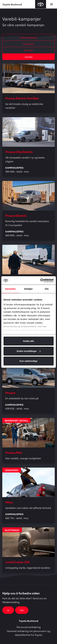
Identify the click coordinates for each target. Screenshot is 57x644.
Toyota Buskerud (12, 4)
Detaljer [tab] (29, 289)
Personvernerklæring (29, 627)
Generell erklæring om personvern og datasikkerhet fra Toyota (28, 633)
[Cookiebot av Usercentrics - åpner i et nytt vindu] (41, 280)
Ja (8, 610)
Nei (22, 610)
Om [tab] (47, 289)
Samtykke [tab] (10, 289)
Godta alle (28, 341)
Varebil (29, 57)
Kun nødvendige (29, 361)
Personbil (28, 44)
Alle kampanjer (28, 37)
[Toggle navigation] (52, 4)
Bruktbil (28, 50)
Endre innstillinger (29, 351)
